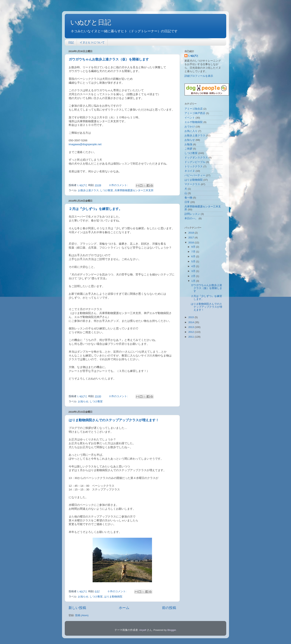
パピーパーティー (195, 175)
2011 (192, 337)
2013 (192, 327)
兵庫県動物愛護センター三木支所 (134, 190)
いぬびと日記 (91, 22)
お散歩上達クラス (88, 190)
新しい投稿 (77, 608)
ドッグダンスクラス (196, 158)
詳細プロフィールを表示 (199, 76)
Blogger (172, 630)
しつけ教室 (107, 190)
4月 (194, 266)
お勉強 (188, 144)
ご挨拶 (188, 149)
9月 (194, 247)
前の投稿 (169, 608)
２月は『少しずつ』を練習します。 (95, 209)
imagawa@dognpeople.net (85, 144)
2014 (192, 322)
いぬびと (193, 56)
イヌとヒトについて (92, 42)
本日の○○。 (191, 218)
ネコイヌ (190, 171)
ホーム (124, 608)
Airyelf (143, 630)
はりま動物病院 (113, 597)
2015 (192, 317)
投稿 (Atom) (82, 615)
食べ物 (188, 198)
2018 (192, 233)
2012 (192, 332)
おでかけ (190, 127)
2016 (192, 243)
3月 (194, 271)
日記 (71, 42)
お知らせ (83, 401)
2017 (192, 238)
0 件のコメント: (119, 185)
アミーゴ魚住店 (194, 109)
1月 (194, 281)
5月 (194, 261)
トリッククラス (194, 166)
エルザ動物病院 (194, 122)
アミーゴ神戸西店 (195, 113)
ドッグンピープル (195, 162)
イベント (190, 118)
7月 (194, 252)
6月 (194, 256)
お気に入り (191, 131)
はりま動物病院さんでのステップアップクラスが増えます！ (114, 420)
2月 (194, 276)
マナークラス (192, 184)
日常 (187, 202)
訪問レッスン (192, 214)
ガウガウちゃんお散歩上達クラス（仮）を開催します (109, 59)
